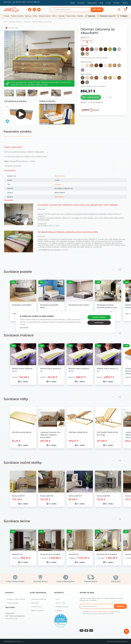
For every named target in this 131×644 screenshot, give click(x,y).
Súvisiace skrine (17, 521)
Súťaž (72, 3)
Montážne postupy (62, 607)
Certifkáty (59, 610)
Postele (6, 16)
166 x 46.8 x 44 (60, 176)
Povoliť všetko (99, 317)
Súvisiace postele (18, 272)
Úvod (5, 22)
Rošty (35, 16)
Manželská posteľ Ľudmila (79, 305)
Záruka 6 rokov (61, 603)
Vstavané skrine (45, 16)
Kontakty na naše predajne (16, 599)
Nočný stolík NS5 (104, 496)
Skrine (54, 16)
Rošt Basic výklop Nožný (78, 432)
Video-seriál (92, 3)
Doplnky (80, 16)
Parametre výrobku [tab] (18, 131)
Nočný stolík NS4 (47, 496)
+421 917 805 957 (33, 2)
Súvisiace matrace (19, 335)
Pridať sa (120, 606)
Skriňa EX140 (74, 554)
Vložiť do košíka (91, 97)
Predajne (124, 16)
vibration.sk (124, 641)
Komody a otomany (15, 22)
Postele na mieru (17, 16)
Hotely (125, 3)
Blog (101, 3)
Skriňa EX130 (17, 554)
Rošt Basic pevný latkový (22, 432)
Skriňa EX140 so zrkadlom (107, 554)
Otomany (27, 22)
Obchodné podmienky (39, 599)
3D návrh (81, 3)
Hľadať (97, 10)
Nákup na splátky (37, 610)
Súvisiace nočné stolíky (23, 462)
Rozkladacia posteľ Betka (22, 305)
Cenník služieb (36, 607)
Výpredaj (92, 16)
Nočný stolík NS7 (75, 496)
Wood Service (59, 197)
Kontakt (116, 3)
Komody (61, 16)
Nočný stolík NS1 (19, 496)
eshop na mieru (111, 641)
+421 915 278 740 (11, 618)
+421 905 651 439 (19, 2)
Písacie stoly (71, 16)
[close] (111, 311)
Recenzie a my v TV (108, 16)
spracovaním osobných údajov (98, 612)
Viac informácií (24, 328)
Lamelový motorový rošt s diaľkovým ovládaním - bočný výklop (51, 435)
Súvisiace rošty (16, 399)
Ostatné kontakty (13, 603)
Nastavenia (99, 323)
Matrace (28, 16)
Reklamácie (35, 603)
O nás (108, 3)
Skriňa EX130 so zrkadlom (50, 554)
